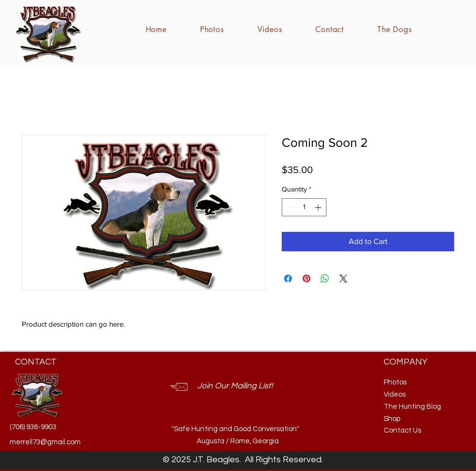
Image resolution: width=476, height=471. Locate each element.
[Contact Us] (414, 430)
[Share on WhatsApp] (325, 279)
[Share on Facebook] (288, 279)
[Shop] (408, 419)
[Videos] (408, 394)
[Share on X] (343, 279)
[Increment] (319, 207)
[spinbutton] (304, 207)
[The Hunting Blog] (414, 407)
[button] (240, 387)
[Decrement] (289, 207)
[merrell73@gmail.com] (45, 442)
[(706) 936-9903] (34, 427)
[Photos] (408, 382)
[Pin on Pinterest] (306, 279)
